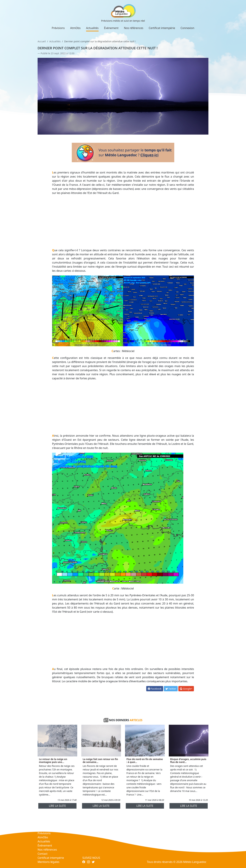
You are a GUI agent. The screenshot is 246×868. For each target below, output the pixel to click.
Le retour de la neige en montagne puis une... (53, 761)
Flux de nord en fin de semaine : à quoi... (145, 761)
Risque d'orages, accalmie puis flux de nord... (188, 761)
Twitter (171, 689)
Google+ (186, 689)
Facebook (155, 689)
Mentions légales (49, 862)
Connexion (187, 28)
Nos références (134, 28)
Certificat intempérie (162, 28)
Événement (111, 28)
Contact (43, 854)
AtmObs (75, 28)
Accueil (42, 41)
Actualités (92, 28)
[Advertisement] (123, 222)
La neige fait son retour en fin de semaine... (100, 761)
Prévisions (58, 28)
